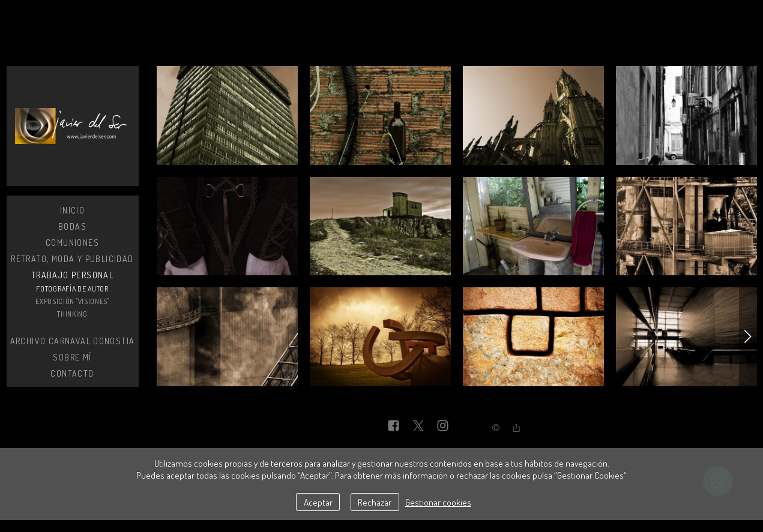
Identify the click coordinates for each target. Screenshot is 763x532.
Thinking (72, 314)
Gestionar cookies (438, 502)
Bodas (72, 226)
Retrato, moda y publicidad (72, 259)
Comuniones (72, 243)
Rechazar (375, 502)
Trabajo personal (72, 275)
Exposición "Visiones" (72, 301)
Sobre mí (72, 357)
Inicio (72, 210)
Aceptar (318, 502)
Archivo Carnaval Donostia (73, 341)
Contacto (72, 373)
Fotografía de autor (72, 289)
